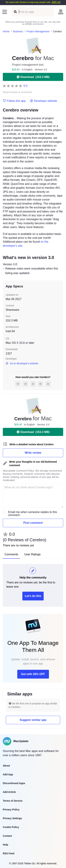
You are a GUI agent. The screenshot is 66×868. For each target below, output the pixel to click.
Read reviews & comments (18, 92)
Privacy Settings (12, 818)
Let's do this (33, 596)
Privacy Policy (11, 810)
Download (33, 77)
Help (5, 845)
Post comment (33, 523)
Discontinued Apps (14, 783)
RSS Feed (9, 853)
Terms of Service (13, 801)
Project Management (38, 31)
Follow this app (14, 101)
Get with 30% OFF (33, 674)
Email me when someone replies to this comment (33, 514)
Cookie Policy (11, 827)
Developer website (44, 101)
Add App (8, 774)
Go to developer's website (22, 363)
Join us (56, 2)
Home (6, 31)
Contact (7, 836)
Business (18, 31)
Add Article (9, 792)
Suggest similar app (33, 720)
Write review (33, 453)
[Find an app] (15, 12)
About (6, 766)
